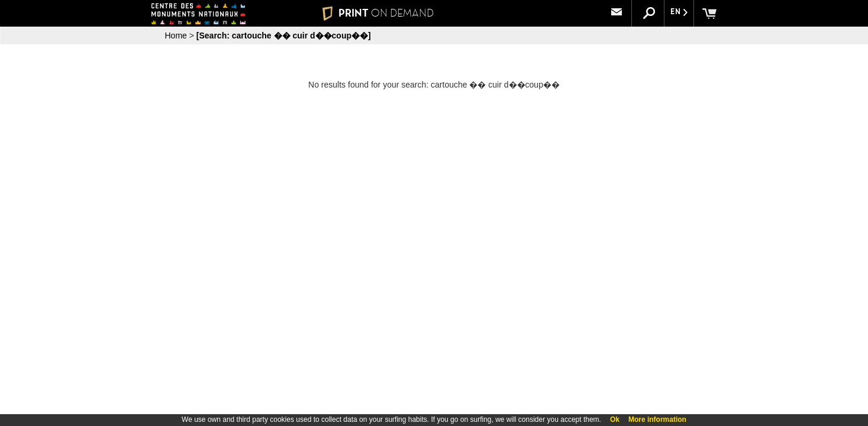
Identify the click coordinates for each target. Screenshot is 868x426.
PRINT (377, 13)
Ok (615, 419)
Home (176, 35)
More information (657, 419)
